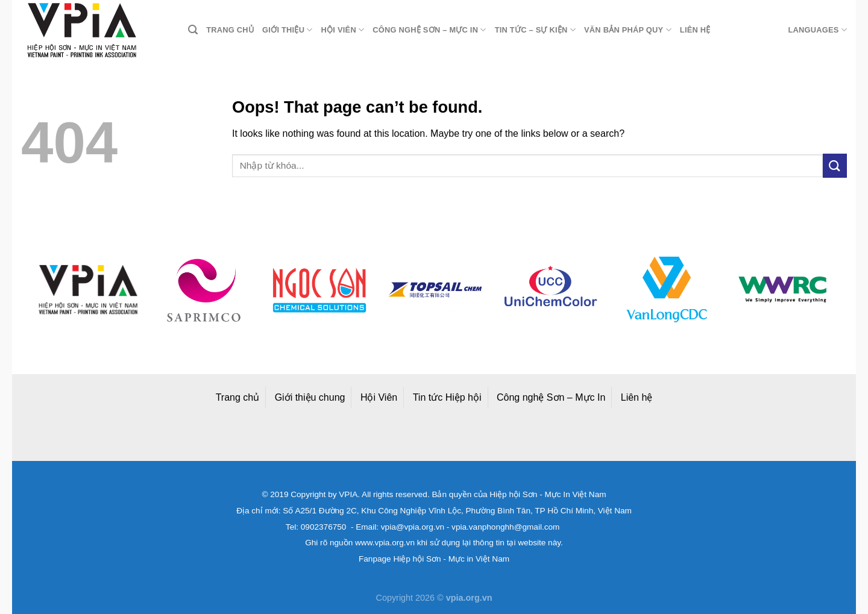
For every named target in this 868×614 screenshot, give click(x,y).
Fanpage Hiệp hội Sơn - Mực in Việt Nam (434, 559)
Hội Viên (379, 397)
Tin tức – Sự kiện (535, 30)
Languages (817, 30)
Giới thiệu (288, 30)
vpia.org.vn (469, 598)
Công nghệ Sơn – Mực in (429, 30)
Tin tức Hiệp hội (447, 397)
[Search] (193, 30)
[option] (88, 290)
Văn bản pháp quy (628, 30)
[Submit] (835, 165)
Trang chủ (230, 30)
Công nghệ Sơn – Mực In (551, 397)
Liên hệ (695, 30)
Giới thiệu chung (310, 397)
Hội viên (343, 30)
